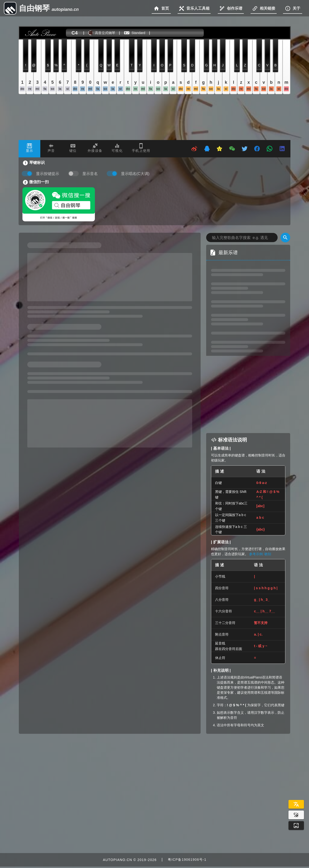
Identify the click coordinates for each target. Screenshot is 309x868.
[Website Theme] (296, 815)
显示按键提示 (48, 174)
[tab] (29, 149)
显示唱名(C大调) (135, 174)
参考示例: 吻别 (260, 554)
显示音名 (90, 174)
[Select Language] (296, 804)
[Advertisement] (253, 394)
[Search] (285, 238)
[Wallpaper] (296, 826)
